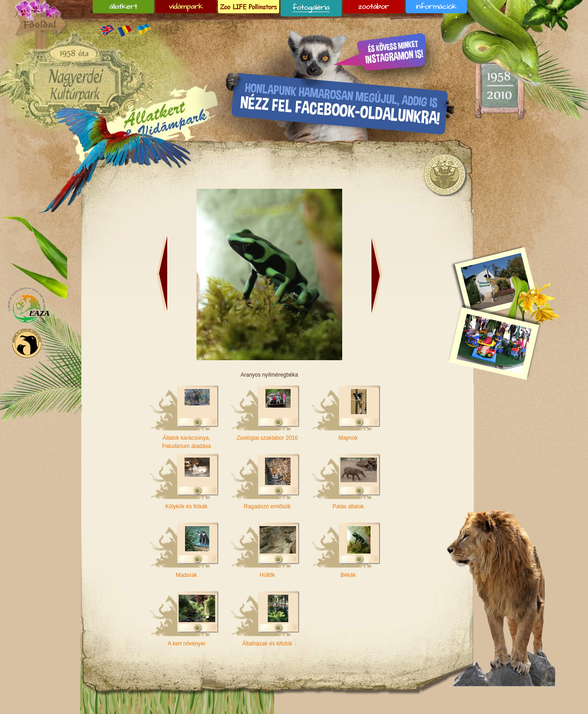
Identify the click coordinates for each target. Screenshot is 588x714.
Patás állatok (348, 506)
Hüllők (267, 575)
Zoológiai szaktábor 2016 (267, 438)
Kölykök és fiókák (187, 506)
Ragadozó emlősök (268, 506)
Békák (348, 575)
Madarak (187, 575)
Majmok (348, 438)
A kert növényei (186, 644)
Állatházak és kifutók (267, 644)
